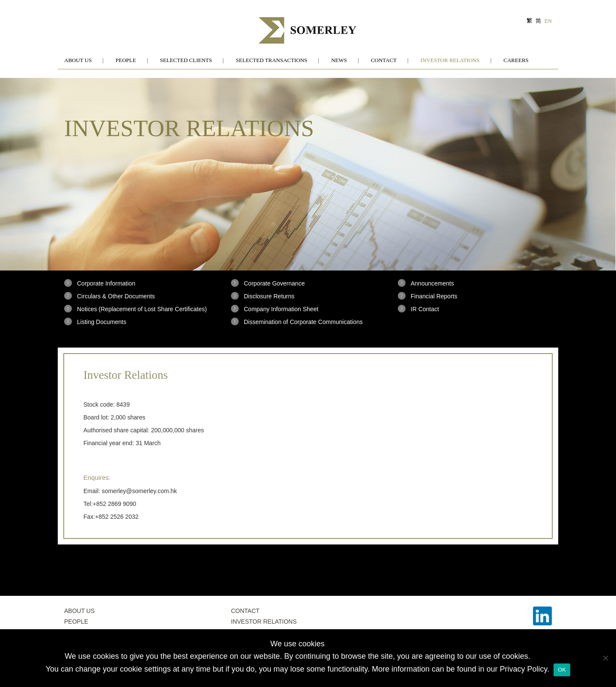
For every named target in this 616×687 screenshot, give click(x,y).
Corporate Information (106, 283)
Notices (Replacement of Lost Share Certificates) (142, 309)
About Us (78, 60)
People (126, 60)
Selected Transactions (271, 60)
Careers (516, 60)
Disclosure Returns (269, 296)
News (339, 60)
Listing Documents (102, 322)
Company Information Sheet (281, 309)
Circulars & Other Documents (116, 296)
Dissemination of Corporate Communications (303, 322)
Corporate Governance (274, 283)
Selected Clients (186, 60)
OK (562, 670)
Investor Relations (450, 60)
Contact (384, 60)
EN (548, 21)
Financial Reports (434, 296)
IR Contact (425, 309)
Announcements (432, 283)
